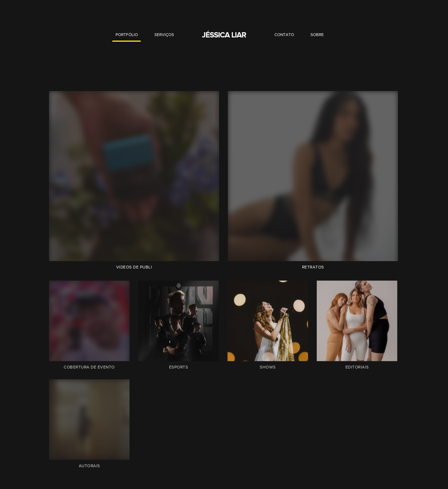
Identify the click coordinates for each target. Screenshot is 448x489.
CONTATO (284, 35)
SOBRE (317, 35)
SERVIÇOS (164, 35)
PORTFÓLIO (127, 35)
